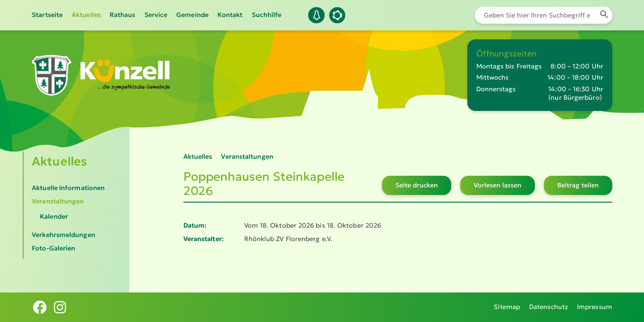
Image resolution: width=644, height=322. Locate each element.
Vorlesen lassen (498, 185)
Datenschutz (549, 307)
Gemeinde (192, 15)
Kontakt (230, 15)
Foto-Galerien (53, 248)
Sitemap (507, 307)
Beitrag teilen (578, 185)
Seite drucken (417, 185)
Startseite (47, 15)
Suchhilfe (267, 15)
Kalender (54, 216)
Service (156, 15)
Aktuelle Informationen (68, 188)
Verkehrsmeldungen (64, 235)
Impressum (595, 307)
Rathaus (123, 15)
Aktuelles (86, 15)
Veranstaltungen (58, 201)
